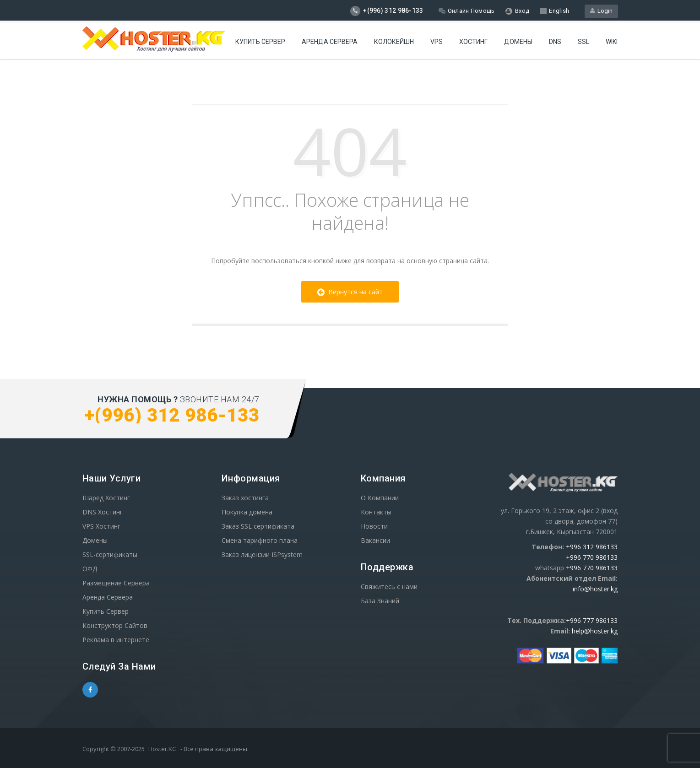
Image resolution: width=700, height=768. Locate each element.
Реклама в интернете (116, 640)
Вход (518, 11)
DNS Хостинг (103, 512)
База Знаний (380, 601)
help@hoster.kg (595, 631)
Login (601, 11)
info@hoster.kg (595, 589)
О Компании (380, 498)
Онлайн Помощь (467, 11)
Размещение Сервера (116, 583)
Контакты (376, 512)
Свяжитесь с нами (389, 587)
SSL (583, 42)
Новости (374, 526)
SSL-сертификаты (110, 554)
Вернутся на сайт (350, 292)
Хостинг (473, 42)
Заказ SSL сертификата (258, 526)
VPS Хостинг (101, 526)
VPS (437, 42)
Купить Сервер (260, 42)
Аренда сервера (330, 42)
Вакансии (375, 540)
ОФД (90, 569)
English (554, 11)
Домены (518, 42)
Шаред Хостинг (106, 498)
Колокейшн (394, 42)
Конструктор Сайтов (115, 625)
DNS (555, 42)
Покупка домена (247, 512)
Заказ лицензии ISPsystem (262, 554)
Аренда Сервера (108, 597)
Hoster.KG (163, 749)
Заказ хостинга (245, 498)
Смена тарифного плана (260, 540)
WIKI (612, 42)
